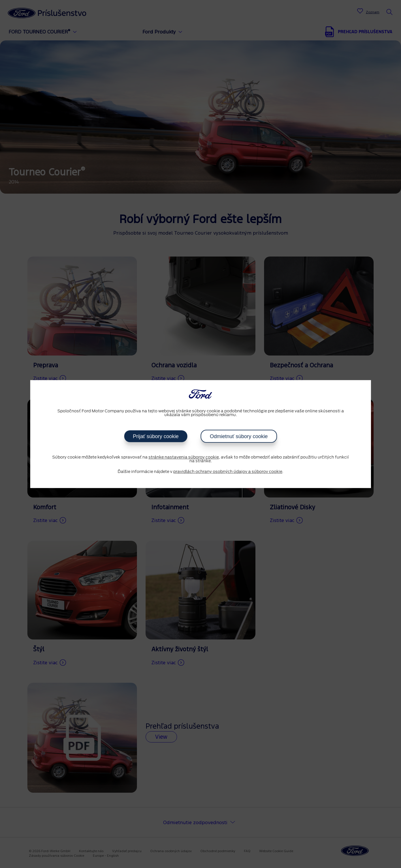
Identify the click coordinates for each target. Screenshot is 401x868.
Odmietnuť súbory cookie (239, 436)
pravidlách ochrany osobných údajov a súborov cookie (228, 472)
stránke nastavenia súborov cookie (184, 457)
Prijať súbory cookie (156, 436)
